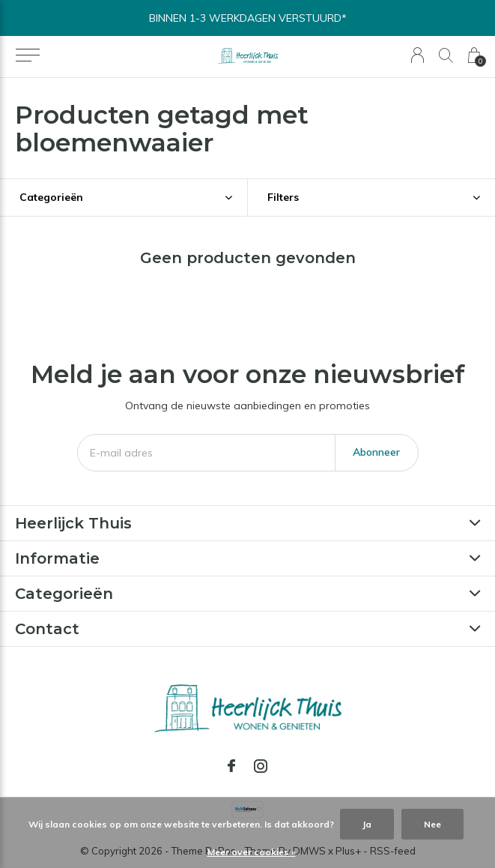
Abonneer (376, 452)
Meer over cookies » (252, 852)
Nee (432, 824)
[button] (27, 55)
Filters (283, 197)
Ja (367, 824)
